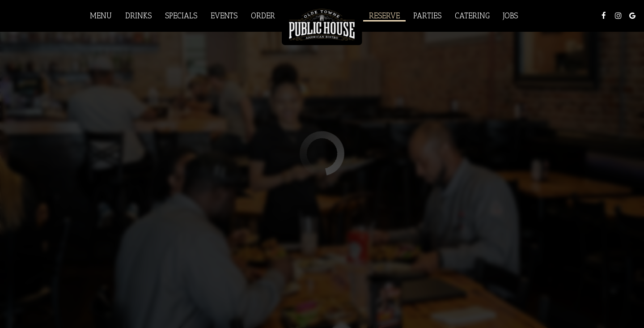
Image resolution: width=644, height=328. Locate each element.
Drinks (138, 16)
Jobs (511, 16)
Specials (181, 16)
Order (263, 16)
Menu (101, 16)
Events (224, 16)
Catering (472, 16)
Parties (427, 16)
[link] (322, 24)
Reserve (384, 16)
